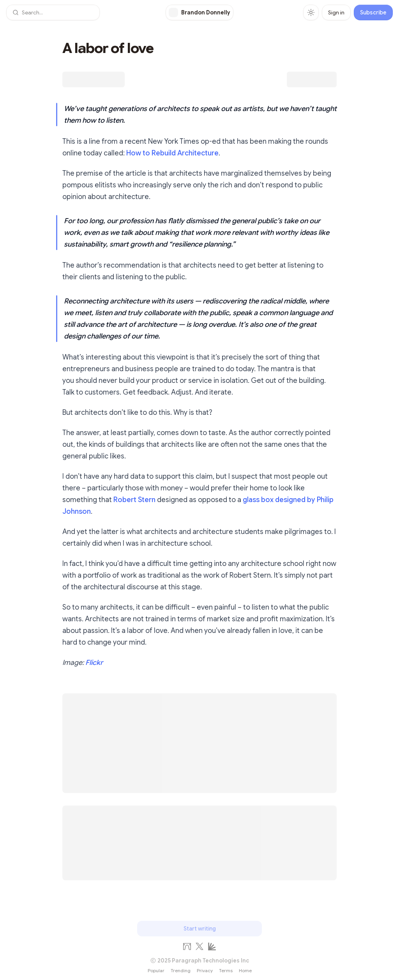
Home (245, 970)
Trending (181, 970)
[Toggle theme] (311, 12)
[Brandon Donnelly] (199, 12)
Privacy (205, 970)
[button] (53, 12)
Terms (226, 970)
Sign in (336, 12)
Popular (156, 970)
